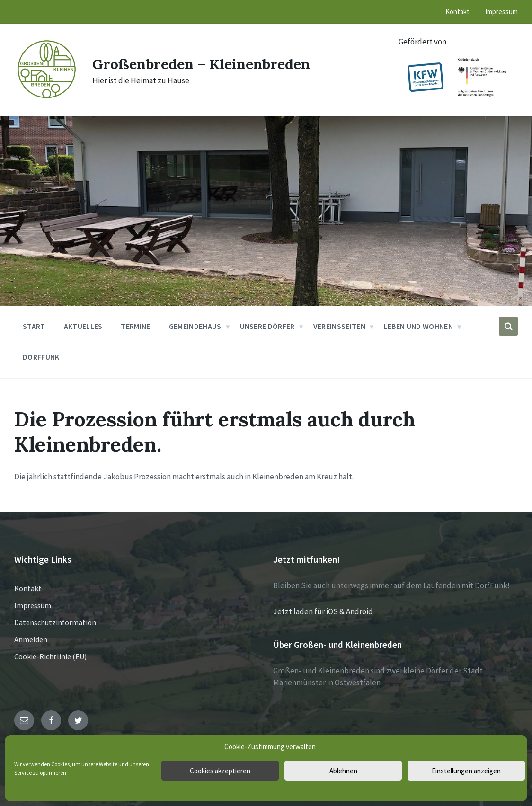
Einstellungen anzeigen (466, 771)
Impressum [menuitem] (501, 12)
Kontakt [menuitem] (457, 12)
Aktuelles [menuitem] (83, 326)
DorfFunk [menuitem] (41, 357)
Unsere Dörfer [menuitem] (267, 326)
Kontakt (28, 588)
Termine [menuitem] (135, 326)
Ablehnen (343, 771)
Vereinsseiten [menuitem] (339, 326)
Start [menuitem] (34, 326)
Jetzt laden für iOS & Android (323, 611)
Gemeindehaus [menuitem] (195, 326)
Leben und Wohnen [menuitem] (418, 326)
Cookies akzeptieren (220, 771)
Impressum (33, 605)
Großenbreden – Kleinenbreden (201, 64)
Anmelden (31, 639)
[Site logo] (46, 98)
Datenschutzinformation (55, 622)
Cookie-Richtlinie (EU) (50, 656)
